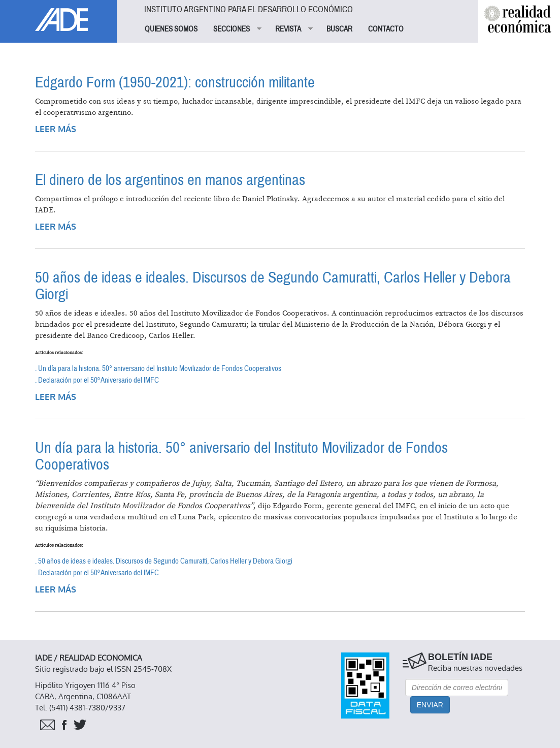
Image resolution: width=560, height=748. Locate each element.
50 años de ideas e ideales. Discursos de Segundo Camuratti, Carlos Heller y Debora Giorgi (273, 286)
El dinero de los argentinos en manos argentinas (170, 180)
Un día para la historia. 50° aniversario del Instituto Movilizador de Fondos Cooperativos (241, 456)
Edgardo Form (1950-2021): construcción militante (175, 83)
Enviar (430, 705)
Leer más (56, 129)
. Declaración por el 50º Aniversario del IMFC (97, 380)
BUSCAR (339, 29)
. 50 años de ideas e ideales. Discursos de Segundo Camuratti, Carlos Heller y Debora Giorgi (164, 561)
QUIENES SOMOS (171, 29)
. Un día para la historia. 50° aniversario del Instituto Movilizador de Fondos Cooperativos (158, 368)
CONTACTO (386, 29)
